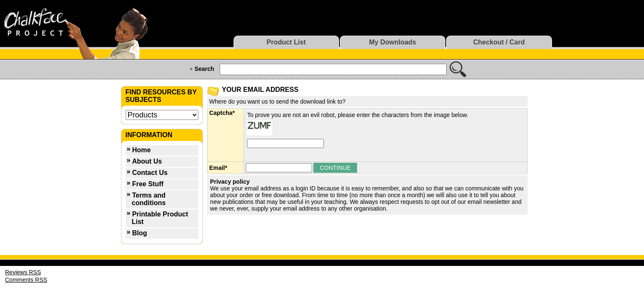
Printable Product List (160, 218)
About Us (147, 161)
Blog (139, 233)
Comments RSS (26, 280)
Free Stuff (148, 184)
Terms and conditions (149, 199)
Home (141, 150)
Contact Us (150, 173)
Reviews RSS (23, 272)
